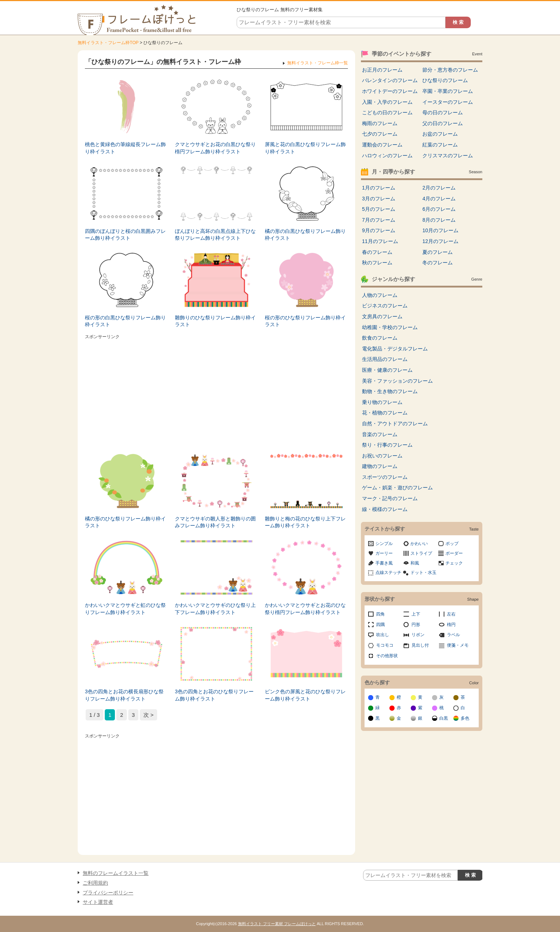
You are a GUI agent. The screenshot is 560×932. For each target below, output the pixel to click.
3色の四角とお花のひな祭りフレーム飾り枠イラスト (214, 695)
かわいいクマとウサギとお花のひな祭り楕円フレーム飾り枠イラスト (305, 609)
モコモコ (385, 645)
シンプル (384, 544)
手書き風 (384, 563)
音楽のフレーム (380, 434)
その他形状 (387, 656)
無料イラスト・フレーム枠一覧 (318, 63)
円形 (416, 625)
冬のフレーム (438, 263)
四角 (380, 614)
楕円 (451, 625)
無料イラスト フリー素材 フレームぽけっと (277, 924)
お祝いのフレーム (382, 456)
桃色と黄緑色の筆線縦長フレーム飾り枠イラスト (125, 148)
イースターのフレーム (448, 102)
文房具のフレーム (382, 316)
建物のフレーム (380, 466)
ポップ (452, 544)
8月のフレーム (439, 220)
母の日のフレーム (443, 112)
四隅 (380, 625)
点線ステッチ (388, 573)
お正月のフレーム (382, 70)
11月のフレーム (380, 241)
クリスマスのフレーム (448, 156)
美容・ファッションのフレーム (397, 381)
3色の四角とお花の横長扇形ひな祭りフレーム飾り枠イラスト (124, 695)
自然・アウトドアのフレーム (395, 424)
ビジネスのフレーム (385, 306)
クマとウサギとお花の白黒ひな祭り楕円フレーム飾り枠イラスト (215, 148)
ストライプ (421, 553)
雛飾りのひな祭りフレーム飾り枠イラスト (215, 321)
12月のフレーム (440, 241)
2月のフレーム (439, 188)
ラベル (453, 635)
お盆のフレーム (440, 134)
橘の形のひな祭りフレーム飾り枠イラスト (125, 522)
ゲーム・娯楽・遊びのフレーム (397, 488)
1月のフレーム (379, 188)
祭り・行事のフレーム (387, 445)
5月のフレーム (379, 209)
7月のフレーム (379, 220)
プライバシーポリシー (108, 893)
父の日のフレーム (443, 123)
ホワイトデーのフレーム (390, 91)
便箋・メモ (458, 645)
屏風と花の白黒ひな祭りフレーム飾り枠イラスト (305, 148)
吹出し (383, 635)
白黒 (444, 718)
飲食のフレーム (380, 338)
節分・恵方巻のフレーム (450, 70)
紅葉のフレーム (440, 145)
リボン (418, 635)
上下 (416, 614)
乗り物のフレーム (382, 402)
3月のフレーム (379, 199)
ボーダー (454, 553)
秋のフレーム (377, 263)
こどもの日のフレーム (387, 112)
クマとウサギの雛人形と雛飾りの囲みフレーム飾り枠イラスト (215, 522)
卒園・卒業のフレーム (448, 91)
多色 (465, 718)
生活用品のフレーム (385, 359)
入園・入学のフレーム (387, 102)
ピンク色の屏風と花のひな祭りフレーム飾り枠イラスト (305, 695)
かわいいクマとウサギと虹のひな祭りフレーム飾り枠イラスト (125, 609)
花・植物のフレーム (385, 413)
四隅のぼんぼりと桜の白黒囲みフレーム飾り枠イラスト (125, 235)
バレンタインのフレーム (390, 80)
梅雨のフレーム (380, 123)
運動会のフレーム (382, 145)
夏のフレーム (438, 252)
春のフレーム (377, 252)
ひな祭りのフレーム (445, 80)
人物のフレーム (380, 295)
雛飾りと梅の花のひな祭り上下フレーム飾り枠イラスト (305, 522)
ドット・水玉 (423, 573)
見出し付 (420, 645)
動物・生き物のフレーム (390, 391)
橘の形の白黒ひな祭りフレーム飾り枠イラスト (305, 235)
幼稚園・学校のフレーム (390, 327)
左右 (451, 614)
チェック (454, 563)
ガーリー (384, 553)
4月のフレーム (439, 199)
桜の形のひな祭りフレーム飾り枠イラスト (305, 321)
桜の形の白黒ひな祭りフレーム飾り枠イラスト (125, 321)
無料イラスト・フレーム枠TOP (108, 43)
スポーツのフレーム (385, 477)
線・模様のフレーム (385, 509)
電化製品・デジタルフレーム (395, 349)
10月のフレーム (440, 230)
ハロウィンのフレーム (387, 156)
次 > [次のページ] (148, 715)
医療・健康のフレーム (387, 370)
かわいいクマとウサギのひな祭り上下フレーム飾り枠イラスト (215, 609)
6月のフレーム (439, 209)
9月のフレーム (379, 230)
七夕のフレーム (380, 134)
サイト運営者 (98, 902)
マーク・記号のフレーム (390, 498)
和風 (415, 563)
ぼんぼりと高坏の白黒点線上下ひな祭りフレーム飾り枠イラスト (215, 235)
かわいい (419, 544)
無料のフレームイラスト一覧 (116, 873)
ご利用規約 (95, 883)
